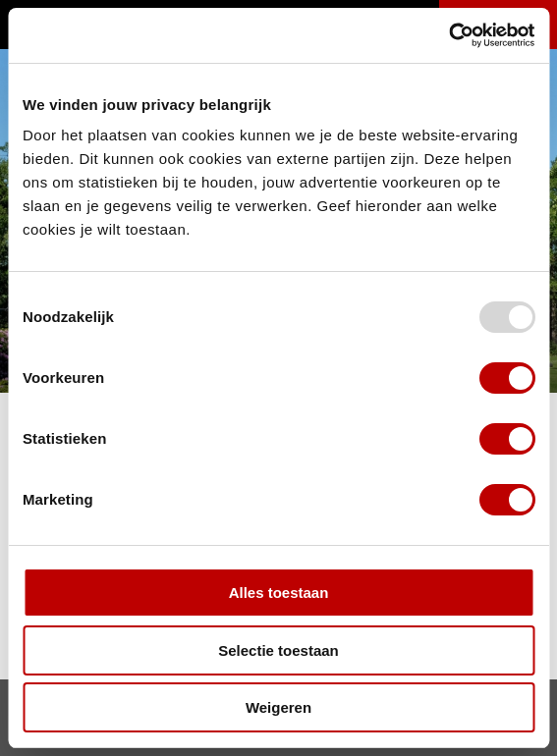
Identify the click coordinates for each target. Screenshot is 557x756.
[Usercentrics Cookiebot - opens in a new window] (448, 35)
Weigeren (278, 707)
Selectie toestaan (278, 650)
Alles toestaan (279, 593)
